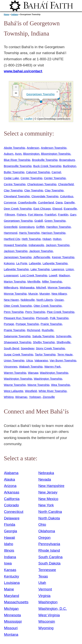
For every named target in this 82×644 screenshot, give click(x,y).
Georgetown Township (40, 94)
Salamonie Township (17, 336)
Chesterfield (66, 184)
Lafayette (35, 263)
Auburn (9, 154)
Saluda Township (43, 336)
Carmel (56, 172)
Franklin (63, 215)
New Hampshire (51, 486)
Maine (9, 589)
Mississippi (13, 621)
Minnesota (12, 615)
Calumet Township (38, 172)
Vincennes (11, 367)
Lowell (53, 275)
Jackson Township (58, 245)
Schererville (64, 336)
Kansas (10, 570)
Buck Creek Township (47, 166)
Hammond (11, 233)
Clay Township (13, 190)
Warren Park (52, 367)
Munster (45, 294)
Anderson (33, 148)
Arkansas (12, 492)
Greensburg (27, 227)
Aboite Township (14, 148)
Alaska (10, 479)
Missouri (11, 628)
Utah (42, 583)
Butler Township (14, 172)
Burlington (70, 166)
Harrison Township (53, 233)
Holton (57, 239)
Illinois (9, 550)
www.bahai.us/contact (23, 71)
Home (6, 14)
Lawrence (58, 269)
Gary (73, 215)
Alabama (11, 473)
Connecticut (14, 512)
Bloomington (31, 154)
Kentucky (12, 576)
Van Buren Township (63, 360)
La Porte (22, 263)
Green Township (55, 221)
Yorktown (35, 397)
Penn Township (14, 312)
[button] (41, 102)
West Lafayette (14, 391)
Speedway (28, 348)
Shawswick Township (18, 342)
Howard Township (15, 245)
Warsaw (33, 373)
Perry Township (35, 312)
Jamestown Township (18, 257)
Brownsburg (67, 160)
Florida (10, 525)
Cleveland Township (17, 196)
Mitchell (41, 287)
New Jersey (48, 492)
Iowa (8, 563)
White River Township (53, 391)
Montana (11, 634)
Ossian (59, 300)
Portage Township (27, 324)
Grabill (39, 221)
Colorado (11, 505)
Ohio (42, 525)
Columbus (67, 196)
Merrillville (34, 281)
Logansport (11, 275)
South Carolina (50, 557)
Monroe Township (59, 287)
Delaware (12, 518)
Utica (29, 360)
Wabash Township (31, 367)
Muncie (33, 294)
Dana (59, 202)
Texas (43, 576)
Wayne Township (15, 385)
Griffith (40, 227)
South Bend (11, 348)
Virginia (44, 596)
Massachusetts (16, 602)
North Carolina (50, 512)
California (12, 499)
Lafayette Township (55, 263)
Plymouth (42, 318)
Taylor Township (45, 354)
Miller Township (52, 281)
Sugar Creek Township (18, 354)
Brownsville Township (18, 166)
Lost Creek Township (34, 275)
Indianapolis (36, 245)
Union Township (14, 360)
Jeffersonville (42, 257)
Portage (9, 324)
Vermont (45, 589)
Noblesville (28, 300)
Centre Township (15, 184)
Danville (70, 202)
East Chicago (42, 209)
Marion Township (15, 281)
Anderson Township (54, 148)
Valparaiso (41, 360)
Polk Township (59, 318)
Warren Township (15, 373)
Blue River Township (17, 160)
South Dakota (49, 563)
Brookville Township (45, 160)
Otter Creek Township (18, 306)
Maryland (12, 596)
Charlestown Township (42, 184)
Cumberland (46, 202)
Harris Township (29, 233)
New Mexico (48, 499)
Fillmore (10, 215)
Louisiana (12, 583)
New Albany (59, 294)
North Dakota (49, 518)
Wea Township (61, 385)
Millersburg (11, 287)
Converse (10, 202)
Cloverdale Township (45, 196)
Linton (70, 269)
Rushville (48, 330)
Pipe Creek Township (61, 312)
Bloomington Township (56, 154)
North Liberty (45, 300)
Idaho (9, 544)
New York (46, 505)
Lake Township (40, 269)
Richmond (33, 330)
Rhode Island (49, 550)
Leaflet (28, 119)
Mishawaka (27, 287)
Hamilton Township (59, 227)
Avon (18, 154)
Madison (64, 275)
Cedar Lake (11, 178)
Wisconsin (47, 621)
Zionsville (49, 397)
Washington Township (54, 373)
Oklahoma (47, 531)
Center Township (31, 178)
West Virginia (49, 615)
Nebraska (46, 473)
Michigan (11, 609)
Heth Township (31, 239)
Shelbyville (63, 342)
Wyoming (46, 628)
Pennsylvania (49, 544)
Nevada (45, 479)
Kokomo (9, 263)
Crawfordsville (27, 202)
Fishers (21, 215)
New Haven (11, 300)
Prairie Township (51, 324)
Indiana (15, 14)
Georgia (10, 531)
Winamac (21, 397)
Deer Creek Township (18, 209)
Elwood (57, 209)
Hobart (47, 239)
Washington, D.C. (53, 609)
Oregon (44, 538)
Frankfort (50, 215)
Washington (48, 602)
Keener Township (63, 257)
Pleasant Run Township (19, 318)
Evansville (70, 209)
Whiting (9, 397)
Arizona (10, 486)
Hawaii (10, 538)
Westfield (31, 391)
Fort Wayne (35, 215)
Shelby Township (44, 342)
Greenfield (11, 227)
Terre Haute (65, 354)
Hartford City (12, 239)
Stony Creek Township (50, 348)
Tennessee (47, 570)
